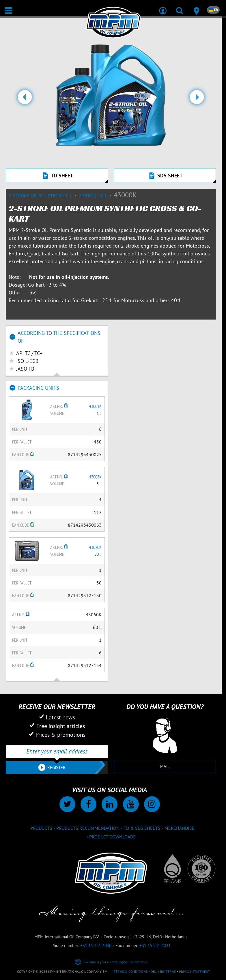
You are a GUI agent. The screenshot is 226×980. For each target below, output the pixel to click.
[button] (25, 99)
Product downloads (112, 837)
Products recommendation (88, 828)
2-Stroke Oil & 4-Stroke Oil (44, 196)
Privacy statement (195, 971)
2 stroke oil (96, 196)
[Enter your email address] (57, 751)
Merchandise (180, 828)
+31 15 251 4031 (155, 945)
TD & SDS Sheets (142, 828)
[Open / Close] (8, 11)
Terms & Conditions (131, 971)
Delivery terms (163, 971)
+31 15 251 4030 (96, 945)
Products (41, 828)
